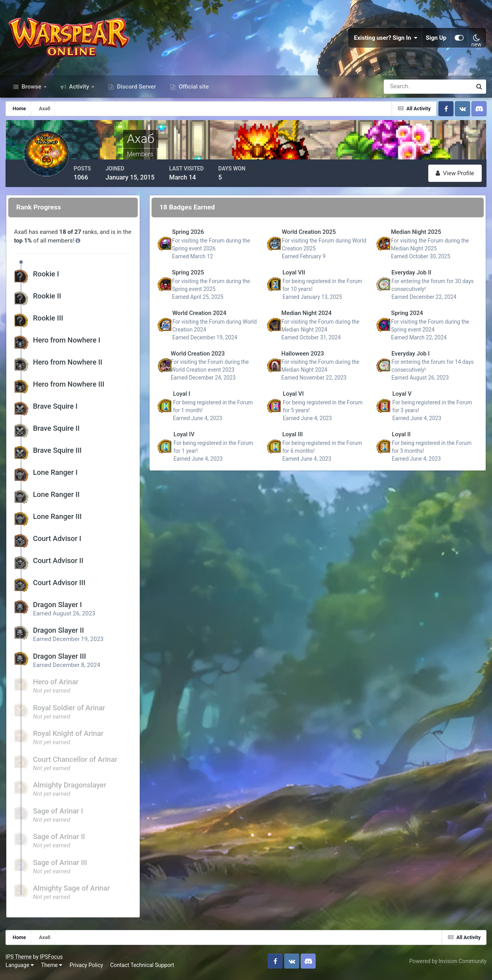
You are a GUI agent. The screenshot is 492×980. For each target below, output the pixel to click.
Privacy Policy (87, 968)
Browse (31, 90)
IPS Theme (19, 959)
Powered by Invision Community (448, 963)
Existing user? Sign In (386, 39)
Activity (79, 90)
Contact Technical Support (142, 968)
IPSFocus (52, 959)
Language (20, 968)
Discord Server (136, 90)
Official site (193, 90)
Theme (52, 968)
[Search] (401, 90)
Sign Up (436, 39)
